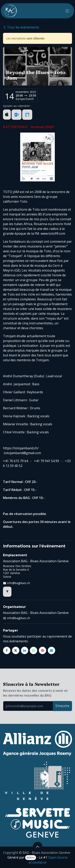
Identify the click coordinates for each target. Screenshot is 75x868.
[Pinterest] (42, 650)
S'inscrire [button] (62, 706)
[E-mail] (51, 650)
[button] (38, 847)
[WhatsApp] (33, 650)
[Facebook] (7, 650)
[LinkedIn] (25, 650)
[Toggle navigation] (67, 11)
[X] (16, 650)
